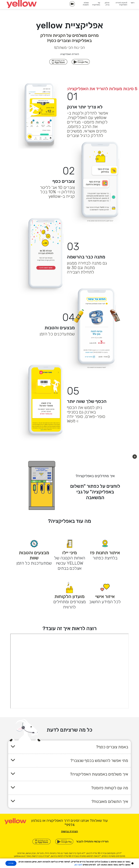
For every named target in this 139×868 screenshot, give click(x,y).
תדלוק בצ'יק (107, 4)
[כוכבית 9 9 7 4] (70, 825)
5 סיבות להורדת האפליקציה (121, 4)
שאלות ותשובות (86, 4)
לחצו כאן (78, 865)
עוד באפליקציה (96, 4)
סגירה (11, 863)
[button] (135, 457)
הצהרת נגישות (69, 831)
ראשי (133, 3)
